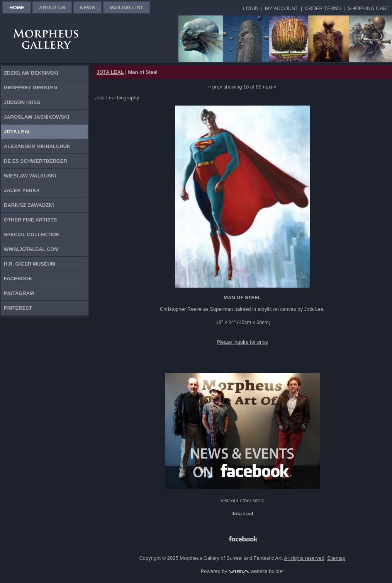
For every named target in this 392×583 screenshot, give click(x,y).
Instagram (19, 293)
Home (17, 8)
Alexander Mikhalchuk (37, 146)
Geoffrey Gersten (31, 88)
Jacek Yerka (22, 190)
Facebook (18, 279)
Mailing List (126, 8)
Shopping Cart (369, 8)
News (87, 8)
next (268, 87)
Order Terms (323, 8)
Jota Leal (18, 132)
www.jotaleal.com (31, 249)
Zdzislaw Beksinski (31, 73)
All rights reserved (304, 558)
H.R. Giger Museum (30, 264)
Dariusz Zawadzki (29, 205)
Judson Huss (22, 102)
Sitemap (336, 558)
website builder (256, 571)
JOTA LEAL (110, 72)
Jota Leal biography (117, 98)
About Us (52, 8)
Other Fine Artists (30, 220)
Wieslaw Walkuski (30, 176)
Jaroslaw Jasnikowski (36, 117)
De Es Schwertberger (36, 161)
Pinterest (18, 308)
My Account (282, 8)
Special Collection (32, 234)
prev (217, 87)
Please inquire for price (242, 342)
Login (251, 8)
